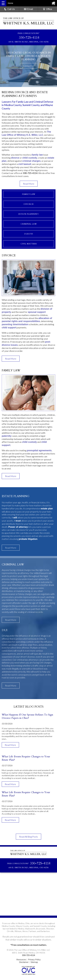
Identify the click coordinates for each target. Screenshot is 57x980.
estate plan (47, 509)
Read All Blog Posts (29, 837)
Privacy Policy (34, 960)
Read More (29, 184)
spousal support (37, 312)
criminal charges (31, 161)
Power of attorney (18, 527)
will (15, 518)
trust (18, 521)
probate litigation (28, 539)
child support (9, 328)
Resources (21, 960)
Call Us (9, 9)
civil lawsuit (25, 164)
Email (29, 9)
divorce (15, 158)
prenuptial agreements (39, 450)
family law (37, 155)
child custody (30, 158)
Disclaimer (24, 962)
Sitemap (34, 962)
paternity (7, 436)
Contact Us (29, 66)
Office (48, 9)
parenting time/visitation (15, 324)
